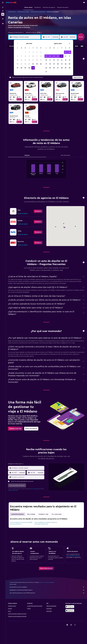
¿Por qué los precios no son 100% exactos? (47, 593)
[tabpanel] (46, 171)
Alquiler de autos (12, 12)
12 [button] (41, 56)
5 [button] (41, 52)
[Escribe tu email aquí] (28, 477)
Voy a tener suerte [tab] (57, 514)
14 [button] (21, 60)
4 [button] (37, 52)
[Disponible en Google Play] (70, 607)
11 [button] (37, 56)
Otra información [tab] (65, 155)
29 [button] (25, 68)
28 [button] (21, 68)
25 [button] (37, 64)
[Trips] (3, 19)
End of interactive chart (28, 174)
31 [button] (33, 68)
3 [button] (33, 52)
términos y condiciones (34, 489)
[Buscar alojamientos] (3, 11)
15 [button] (25, 60)
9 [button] (29, 56)
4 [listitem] (26, 97)
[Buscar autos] (3, 14)
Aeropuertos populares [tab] (17, 514)
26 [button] (41, 64)
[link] (38, 211)
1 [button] (25, 52)
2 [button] (29, 52)
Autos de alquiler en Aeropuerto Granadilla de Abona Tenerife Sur (21, 523)
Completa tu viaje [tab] (43, 514)
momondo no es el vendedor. (47, 587)
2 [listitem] (11, 97)
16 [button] (29, 60)
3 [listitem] (45, 97)
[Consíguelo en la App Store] (70, 611)
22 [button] (25, 64)
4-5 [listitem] (18, 97)
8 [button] (25, 56)
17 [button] (33, 60)
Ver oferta (19, 99)
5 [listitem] (41, 97)
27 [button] (18, 68)
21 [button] (21, 64)
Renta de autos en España (23, 12)
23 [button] (29, 64)
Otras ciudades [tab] (31, 514)
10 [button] (33, 56)
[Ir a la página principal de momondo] (11, 2)
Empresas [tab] (27, 155)
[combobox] (16, 32)
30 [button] (29, 68)
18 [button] (37, 60)
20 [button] (18, 64)
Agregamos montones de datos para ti (47, 590)
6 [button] (18, 56)
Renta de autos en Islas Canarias (38, 12)
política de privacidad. (13, 490)
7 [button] (21, 56)
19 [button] (41, 60)
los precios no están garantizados (47, 582)
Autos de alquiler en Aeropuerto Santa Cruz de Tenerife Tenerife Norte (46, 523)
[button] (3, 3)
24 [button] (33, 64)
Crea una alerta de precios (73, 556)
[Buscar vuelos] (3, 7)
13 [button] (18, 60)
